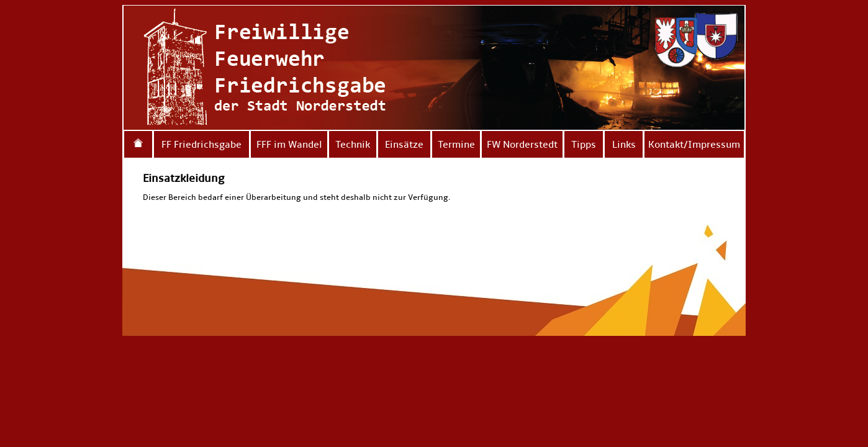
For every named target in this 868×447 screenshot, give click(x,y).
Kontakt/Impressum (694, 144)
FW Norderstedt (522, 144)
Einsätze (404, 144)
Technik (353, 144)
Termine (456, 144)
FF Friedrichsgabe (201, 144)
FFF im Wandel (289, 144)
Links (624, 144)
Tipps (584, 144)
